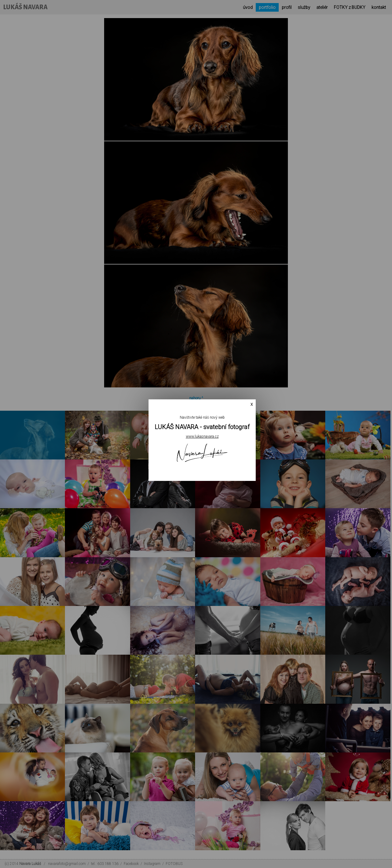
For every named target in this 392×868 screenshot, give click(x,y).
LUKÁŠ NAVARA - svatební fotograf (202, 427)
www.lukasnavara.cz (202, 436)
